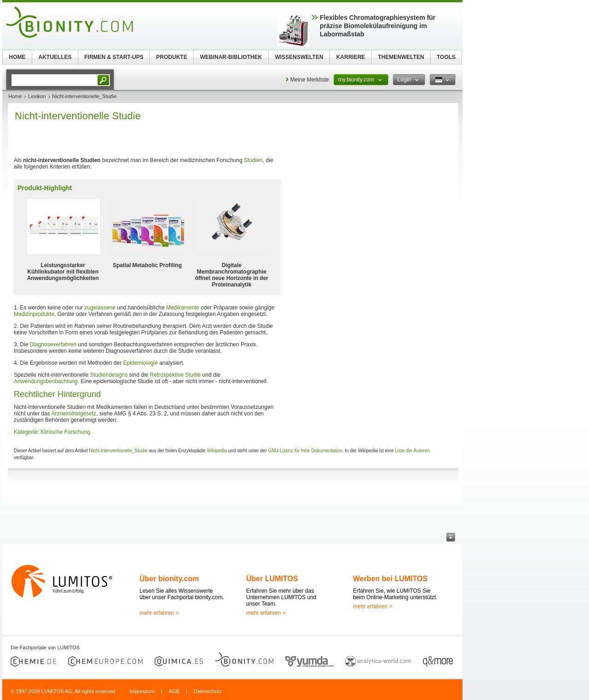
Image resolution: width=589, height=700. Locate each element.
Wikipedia (217, 451)
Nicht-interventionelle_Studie (118, 451)
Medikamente (183, 308)
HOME (17, 57)
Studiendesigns (109, 375)
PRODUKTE (171, 57)
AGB (174, 691)
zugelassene (100, 308)
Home (15, 96)
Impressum (142, 691)
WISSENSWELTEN (299, 57)
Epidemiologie (140, 363)
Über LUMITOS (272, 579)
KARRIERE (351, 57)
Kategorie (26, 432)
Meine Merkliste (310, 80)
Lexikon (37, 96)
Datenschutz (208, 691)
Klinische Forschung (65, 432)
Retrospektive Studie (176, 375)
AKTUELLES (55, 57)
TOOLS (446, 57)
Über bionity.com (169, 579)
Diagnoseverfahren (53, 344)
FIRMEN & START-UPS (114, 57)
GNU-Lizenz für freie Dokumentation (305, 451)
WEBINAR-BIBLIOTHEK (231, 57)
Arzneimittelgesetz (74, 414)
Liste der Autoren (412, 451)
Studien (253, 160)
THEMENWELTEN (401, 57)
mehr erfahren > (159, 613)
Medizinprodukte (34, 314)
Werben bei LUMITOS (390, 579)
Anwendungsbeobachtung (46, 381)
